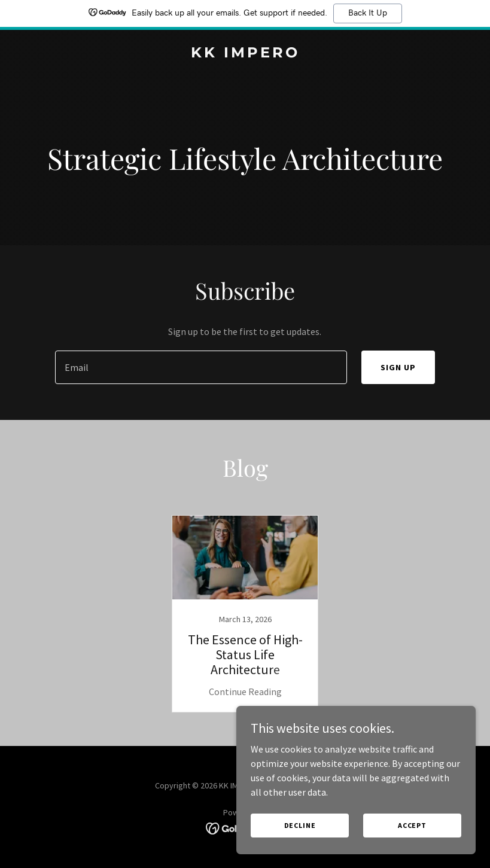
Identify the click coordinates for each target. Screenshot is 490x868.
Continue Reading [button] (245, 692)
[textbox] (201, 367)
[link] (245, 54)
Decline (300, 841)
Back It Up (368, 13)
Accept (412, 841)
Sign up (398, 367)
